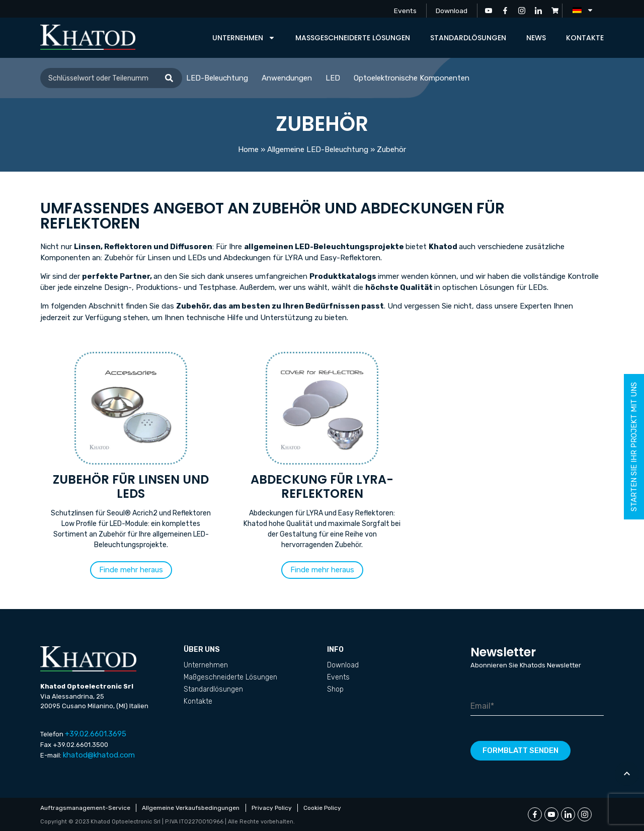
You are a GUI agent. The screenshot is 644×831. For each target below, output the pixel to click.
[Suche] (169, 78)
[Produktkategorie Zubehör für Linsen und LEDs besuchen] (131, 454)
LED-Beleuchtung (217, 78)
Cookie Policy (325, 808)
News (536, 38)
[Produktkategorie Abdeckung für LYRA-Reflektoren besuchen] (322, 454)
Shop (335, 689)
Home (248, 149)
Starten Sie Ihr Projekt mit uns (634, 447)
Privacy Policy (273, 808)
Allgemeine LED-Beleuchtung (318, 149)
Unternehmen (244, 38)
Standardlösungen (468, 38)
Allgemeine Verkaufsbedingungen (192, 808)
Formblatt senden (520, 750)
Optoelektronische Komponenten (412, 78)
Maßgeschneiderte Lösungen (353, 38)
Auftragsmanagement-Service (85, 808)
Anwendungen (287, 78)
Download (451, 10)
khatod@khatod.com (99, 755)
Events (403, 10)
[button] (131, 570)
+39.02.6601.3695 (96, 734)
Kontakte (585, 38)
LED (333, 78)
